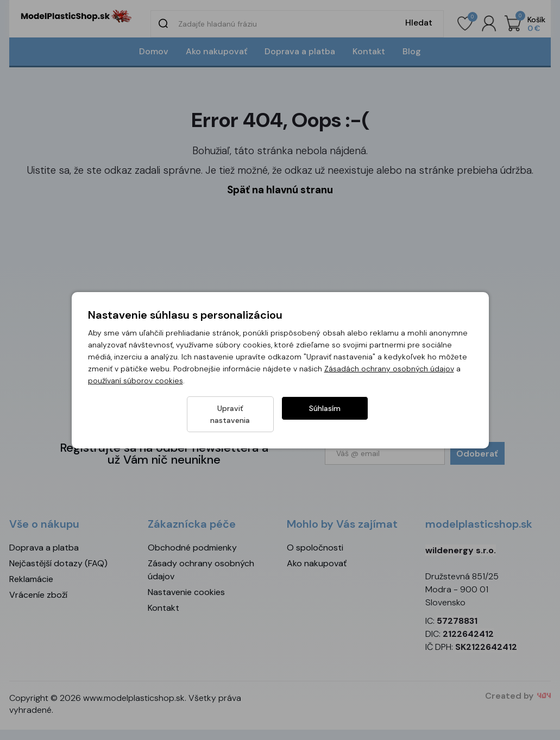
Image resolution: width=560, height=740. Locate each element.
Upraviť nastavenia (230, 414)
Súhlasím (325, 414)
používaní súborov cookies (136, 387)
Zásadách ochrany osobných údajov (389, 375)
